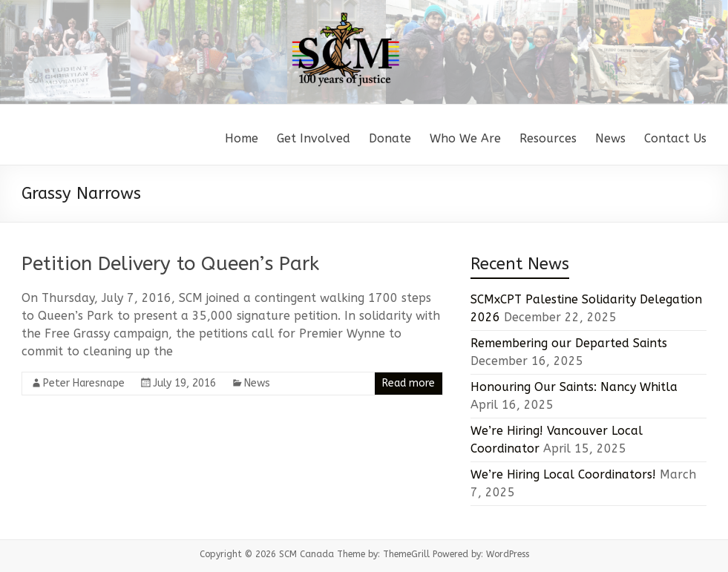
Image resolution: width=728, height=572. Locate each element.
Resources (548, 138)
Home (242, 138)
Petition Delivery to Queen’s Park (170, 264)
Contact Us (675, 138)
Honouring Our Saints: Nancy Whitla (574, 387)
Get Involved (314, 138)
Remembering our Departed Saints (569, 343)
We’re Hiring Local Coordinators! (563, 474)
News (610, 138)
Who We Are (465, 138)
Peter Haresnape (84, 383)
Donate (390, 138)
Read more (409, 383)
